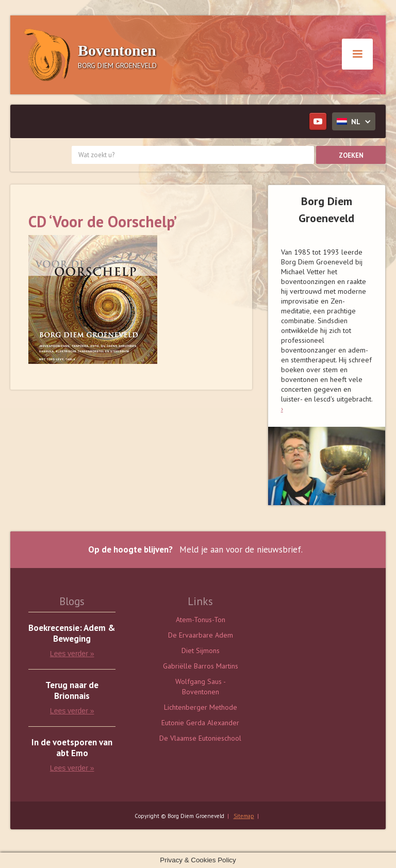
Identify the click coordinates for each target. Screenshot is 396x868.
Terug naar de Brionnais (72, 691)
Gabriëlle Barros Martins (201, 666)
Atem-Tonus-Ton (201, 620)
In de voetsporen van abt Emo (72, 748)
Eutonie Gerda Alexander (200, 723)
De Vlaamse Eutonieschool (200, 738)
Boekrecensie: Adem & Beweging (72, 633)
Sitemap (244, 816)
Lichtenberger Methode (201, 707)
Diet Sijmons (201, 650)
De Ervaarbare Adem (201, 635)
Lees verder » (72, 654)
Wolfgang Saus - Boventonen (201, 687)
